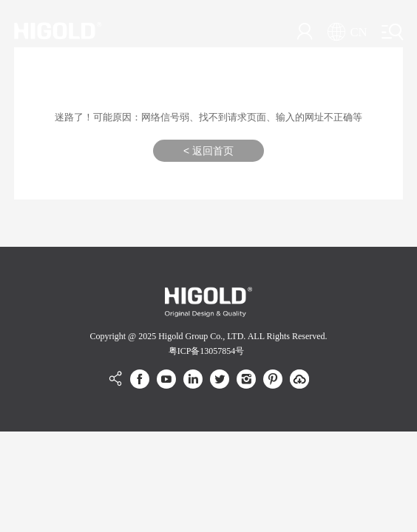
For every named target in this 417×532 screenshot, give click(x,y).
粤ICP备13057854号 (207, 351)
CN (347, 32)
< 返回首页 (208, 151)
